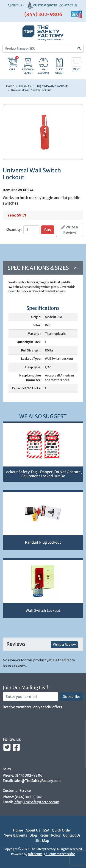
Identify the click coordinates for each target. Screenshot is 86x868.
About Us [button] (15, 5)
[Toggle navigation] (76, 62)
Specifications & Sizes (38, 268)
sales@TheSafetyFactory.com (37, 781)
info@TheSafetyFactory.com (36, 802)
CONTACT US (68, 5)
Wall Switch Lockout (43, 611)
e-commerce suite (60, 854)
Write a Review (70, 230)
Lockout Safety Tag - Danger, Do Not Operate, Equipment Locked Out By (43, 474)
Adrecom (35, 854)
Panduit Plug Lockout (43, 542)
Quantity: (14, 229)
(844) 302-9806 (43, 14)
